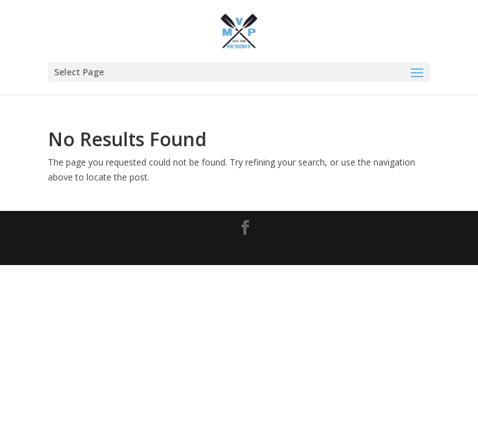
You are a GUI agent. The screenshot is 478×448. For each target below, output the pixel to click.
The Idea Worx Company (213, 248)
